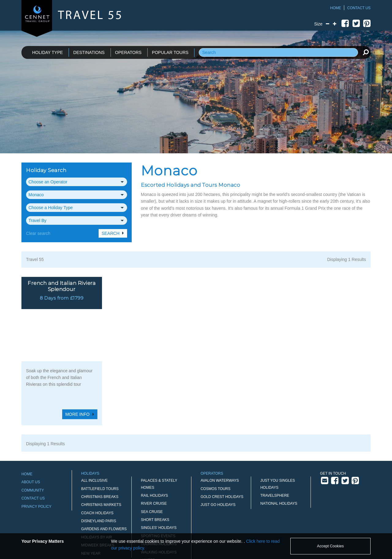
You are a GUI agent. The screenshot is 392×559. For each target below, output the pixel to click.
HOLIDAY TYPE (47, 52)
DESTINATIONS (89, 52)
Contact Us (359, 8)
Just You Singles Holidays (278, 439)
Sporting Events (158, 491)
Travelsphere (275, 450)
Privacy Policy (36, 461)
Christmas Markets (101, 460)
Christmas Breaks (100, 451)
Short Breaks (155, 474)
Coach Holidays (97, 468)
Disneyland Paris (99, 476)
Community (33, 445)
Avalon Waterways (220, 435)
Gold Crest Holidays (222, 451)
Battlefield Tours (100, 443)
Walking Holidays (159, 507)
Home (336, 8)
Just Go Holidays (218, 460)
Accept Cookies (330, 546)
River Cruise (154, 458)
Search (111, 233)
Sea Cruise (152, 466)
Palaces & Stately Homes (159, 439)
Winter (148, 515)
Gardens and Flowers (104, 484)
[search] (366, 52)
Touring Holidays (159, 499)
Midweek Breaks (98, 500)
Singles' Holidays (159, 483)
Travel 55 (35, 259)
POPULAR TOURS (170, 52)
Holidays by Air (97, 492)
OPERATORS (128, 52)
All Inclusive (94, 435)
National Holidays (279, 458)
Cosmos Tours (215, 443)
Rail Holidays (155, 450)
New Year (91, 508)
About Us (31, 437)
